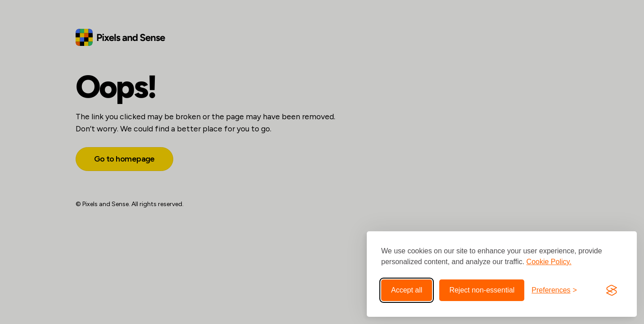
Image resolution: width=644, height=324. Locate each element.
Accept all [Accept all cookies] (407, 290)
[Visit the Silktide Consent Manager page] (612, 290)
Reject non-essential (482, 290)
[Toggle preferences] (554, 290)
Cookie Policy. (549, 262)
